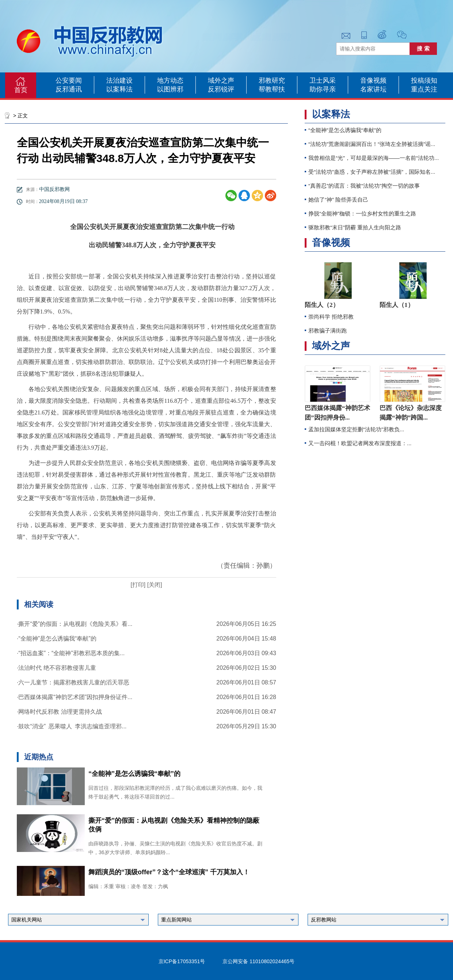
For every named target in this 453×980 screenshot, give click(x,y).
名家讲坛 (373, 89)
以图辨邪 (170, 89)
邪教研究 (272, 80)
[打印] (138, 585)
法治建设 (119, 80)
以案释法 (119, 89)
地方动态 (170, 80)
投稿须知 (424, 80)
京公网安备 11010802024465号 (258, 961)
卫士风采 (323, 80)
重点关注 (424, 89)
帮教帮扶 (272, 89)
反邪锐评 (221, 89)
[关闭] (154, 585)
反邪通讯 (69, 89)
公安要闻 (69, 80)
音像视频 (373, 80)
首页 (21, 90)
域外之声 (221, 80)
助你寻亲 (323, 89)
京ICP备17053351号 (182, 961)
